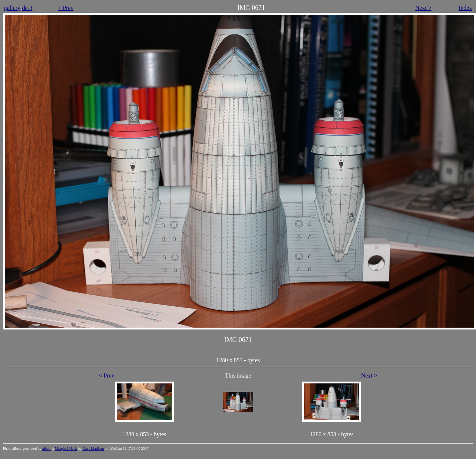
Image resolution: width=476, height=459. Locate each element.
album (47, 449)
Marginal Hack (66, 449)
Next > (423, 8)
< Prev (66, 8)
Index (465, 8)
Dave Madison (93, 449)
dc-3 (27, 8)
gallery (12, 8)
